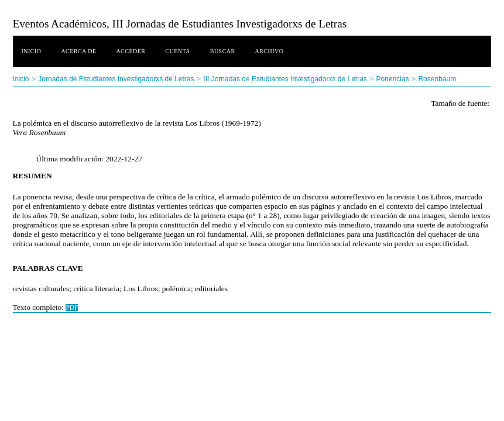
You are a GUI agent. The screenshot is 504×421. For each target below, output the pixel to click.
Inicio (32, 51)
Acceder (131, 51)
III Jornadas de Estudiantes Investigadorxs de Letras (285, 79)
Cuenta (178, 51)
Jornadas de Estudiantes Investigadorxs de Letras (116, 79)
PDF (72, 308)
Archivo (269, 51)
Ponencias (393, 79)
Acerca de (78, 51)
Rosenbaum (437, 79)
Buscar (223, 51)
